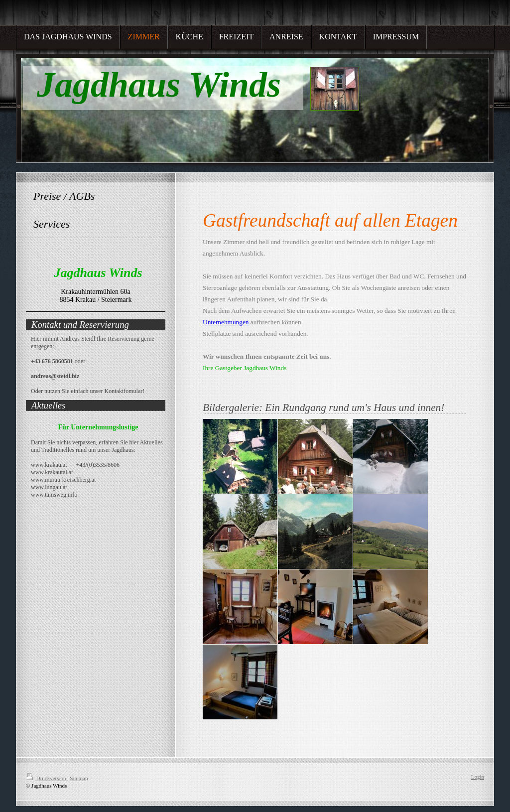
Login (478, 777)
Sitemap (79, 778)
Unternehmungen (226, 322)
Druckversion (47, 778)
